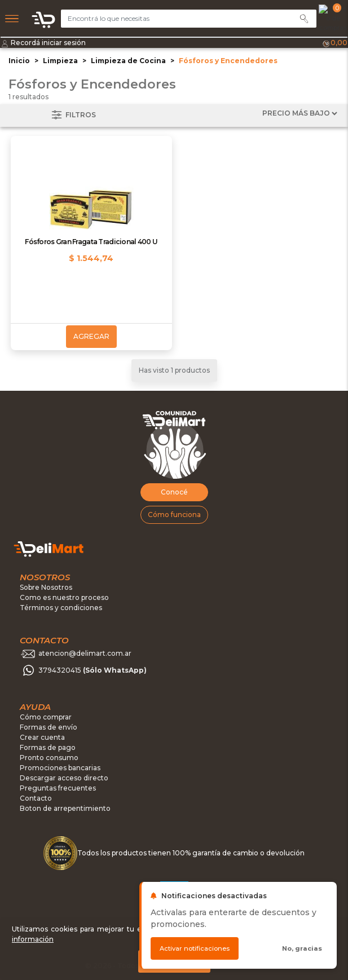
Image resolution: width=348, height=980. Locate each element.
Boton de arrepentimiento (65, 808)
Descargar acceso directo (64, 778)
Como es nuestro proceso (64, 597)
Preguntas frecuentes (58, 788)
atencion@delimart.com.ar (85, 654)
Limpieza (60, 61)
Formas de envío (49, 727)
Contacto (36, 798)
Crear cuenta (42, 737)
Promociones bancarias (60, 768)
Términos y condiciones (61, 608)
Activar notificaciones (195, 948)
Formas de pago (48, 747)
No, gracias (302, 948)
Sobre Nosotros (46, 587)
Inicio (19, 61)
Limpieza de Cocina (128, 61)
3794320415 (92, 671)
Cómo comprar (46, 717)
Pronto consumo (49, 758)
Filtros (73, 115)
